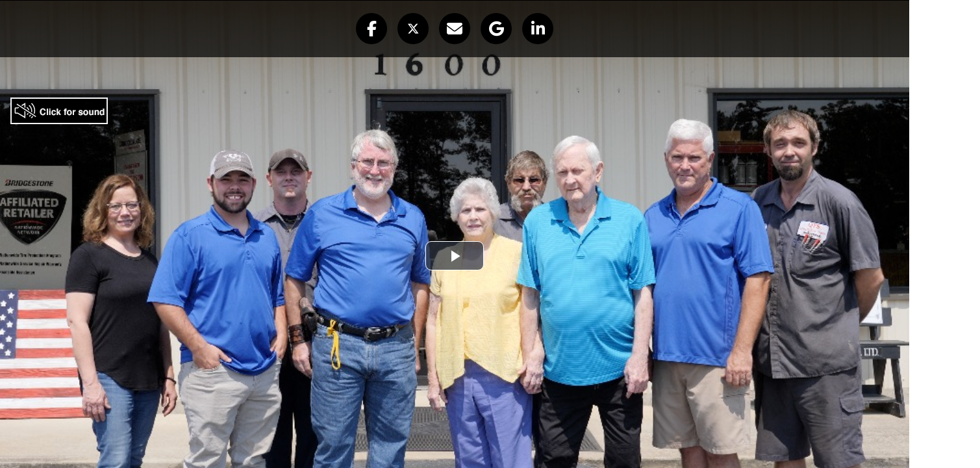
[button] (371, 29)
